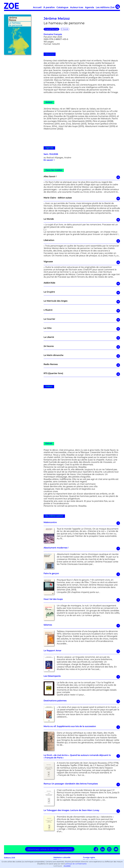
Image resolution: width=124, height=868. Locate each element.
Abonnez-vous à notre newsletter (50, 849)
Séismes (82, 626)
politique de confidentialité (76, 864)
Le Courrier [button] (82, 320)
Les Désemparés (82, 677)
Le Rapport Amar (82, 651)
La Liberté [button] (82, 338)
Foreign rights (89, 858)
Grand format (51, 29)
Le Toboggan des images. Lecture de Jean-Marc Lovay (82, 811)
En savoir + (49, 160)
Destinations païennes (82, 701)
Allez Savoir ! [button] (82, 177)
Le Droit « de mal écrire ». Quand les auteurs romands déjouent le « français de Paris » (82, 757)
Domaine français (53, 34)
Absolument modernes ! (82, 549)
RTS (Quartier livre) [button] (82, 374)
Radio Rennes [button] (82, 365)
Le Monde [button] (82, 220)
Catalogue (62, 8)
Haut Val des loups (82, 600)
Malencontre (82, 523)
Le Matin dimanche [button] (82, 356)
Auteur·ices (77, 8)
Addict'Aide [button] (82, 284)
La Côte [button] (82, 329)
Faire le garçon (82, 574)
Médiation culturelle (62, 858)
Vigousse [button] (82, 262)
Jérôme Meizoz (57, 19)
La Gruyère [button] (82, 293)
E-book (65, 29)
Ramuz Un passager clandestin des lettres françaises (82, 784)
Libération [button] (82, 241)
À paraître (49, 8)
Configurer (58, 866)
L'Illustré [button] (82, 311)
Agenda (90, 8)
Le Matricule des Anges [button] (82, 302)
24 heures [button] (82, 347)
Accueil (37, 8)
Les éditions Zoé (105, 8)
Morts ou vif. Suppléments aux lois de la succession (82, 727)
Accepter (67, 866)
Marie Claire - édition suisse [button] (82, 199)
